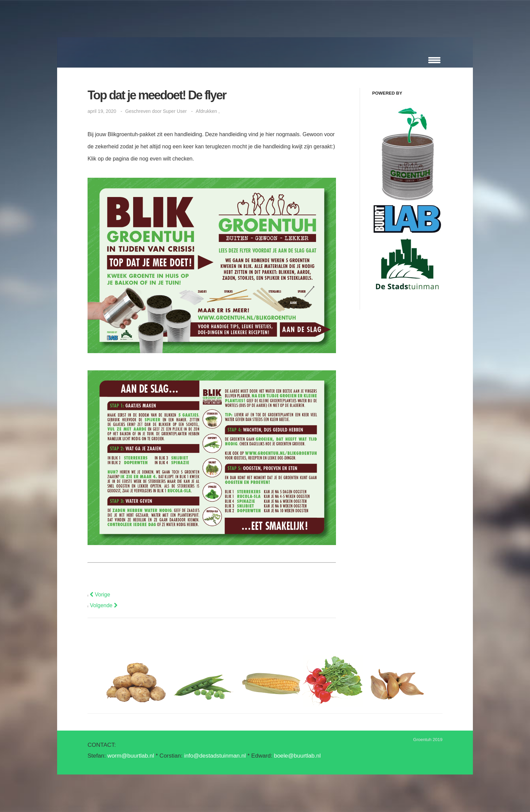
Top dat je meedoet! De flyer (157, 95)
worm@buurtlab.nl (131, 756)
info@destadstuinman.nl (215, 756)
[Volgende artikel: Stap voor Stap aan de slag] (104, 605)
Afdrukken (207, 111)
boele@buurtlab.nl (297, 756)
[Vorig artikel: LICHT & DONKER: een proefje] (100, 595)
